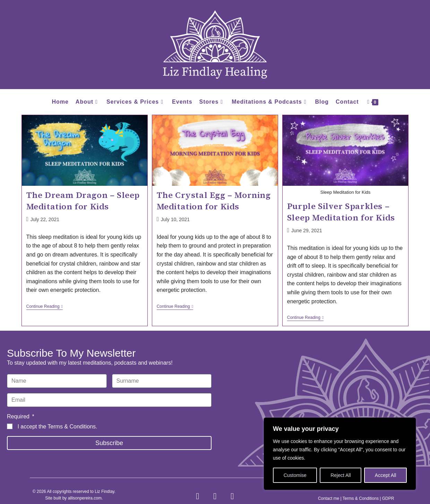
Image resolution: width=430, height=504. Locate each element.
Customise (295, 475)
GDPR (388, 498)
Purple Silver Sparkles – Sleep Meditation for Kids (341, 212)
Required (19, 416)
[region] (340, 454)
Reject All (341, 475)
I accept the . (57, 427)
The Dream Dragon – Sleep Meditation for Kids (83, 201)
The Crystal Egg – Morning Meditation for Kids (214, 201)
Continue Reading (45, 306)
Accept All (385, 475)
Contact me (329, 498)
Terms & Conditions (72, 427)
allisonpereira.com (85, 498)
